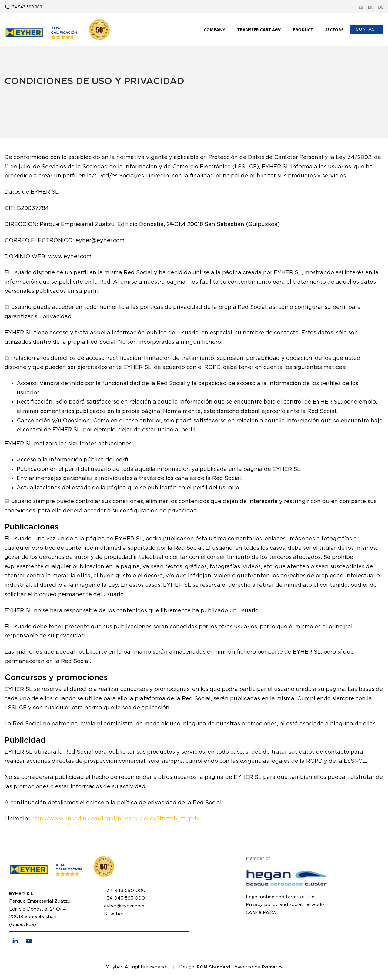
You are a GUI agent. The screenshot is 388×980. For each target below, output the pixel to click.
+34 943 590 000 (125, 891)
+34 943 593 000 (124, 898)
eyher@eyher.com (124, 906)
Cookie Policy (261, 912)
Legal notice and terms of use (280, 897)
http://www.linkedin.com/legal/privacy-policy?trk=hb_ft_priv (115, 819)
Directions (115, 914)
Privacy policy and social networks (285, 905)
